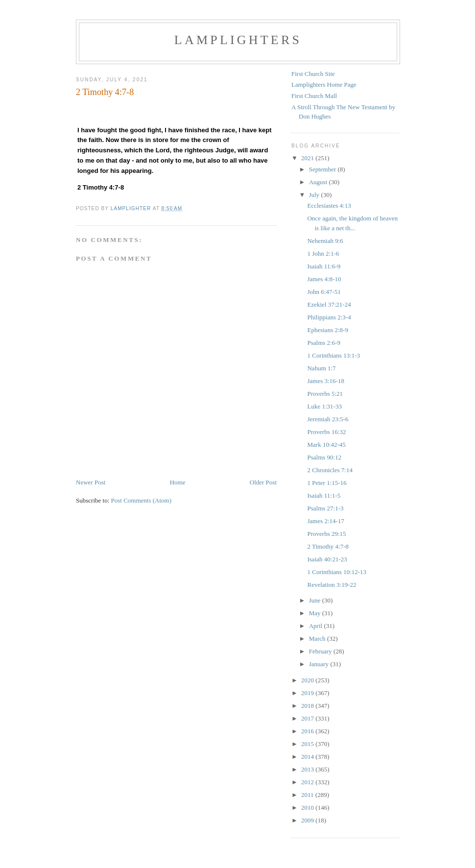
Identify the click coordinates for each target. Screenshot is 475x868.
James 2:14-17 (325, 521)
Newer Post (91, 482)
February (321, 651)
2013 (308, 769)
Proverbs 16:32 (326, 432)
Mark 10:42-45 (326, 445)
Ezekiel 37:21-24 (329, 304)
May (316, 613)
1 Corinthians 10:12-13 (337, 572)
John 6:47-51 (324, 292)
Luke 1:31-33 (324, 406)
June (316, 600)
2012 (308, 782)
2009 (308, 820)
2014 (308, 757)
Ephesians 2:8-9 (327, 330)
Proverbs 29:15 (326, 534)
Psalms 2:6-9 (324, 343)
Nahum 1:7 (321, 368)
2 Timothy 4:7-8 (328, 546)
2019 (308, 693)
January (320, 664)
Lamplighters (238, 40)
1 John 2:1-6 (323, 253)
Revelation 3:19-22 (332, 585)
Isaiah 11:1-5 (324, 495)
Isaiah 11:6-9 (324, 266)
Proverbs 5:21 (325, 394)
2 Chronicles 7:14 (330, 470)
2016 (308, 731)
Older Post (263, 482)
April (317, 626)
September (323, 169)
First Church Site (313, 74)
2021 (308, 158)
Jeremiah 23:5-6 (328, 419)
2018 (308, 706)
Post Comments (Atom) (142, 500)
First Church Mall (314, 96)
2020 (308, 680)
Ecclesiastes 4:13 (329, 205)
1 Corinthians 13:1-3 (333, 355)
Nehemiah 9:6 (325, 241)
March (318, 639)
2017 (308, 718)
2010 (308, 808)
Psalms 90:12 (324, 457)
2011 (308, 795)
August (319, 182)
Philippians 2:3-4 (329, 317)
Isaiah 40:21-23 (327, 559)
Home (178, 482)
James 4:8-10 (324, 279)
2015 (308, 744)
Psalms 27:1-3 (325, 508)
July (315, 195)
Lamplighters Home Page (324, 84)
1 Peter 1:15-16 (327, 483)
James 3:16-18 (325, 381)
